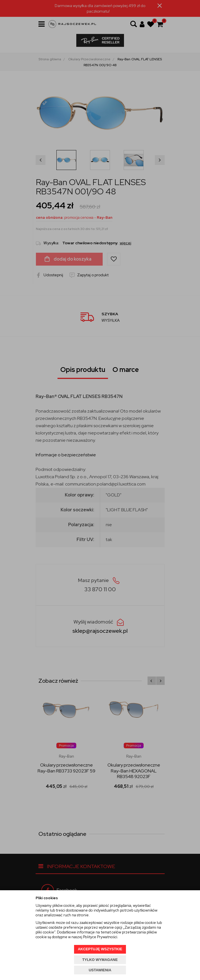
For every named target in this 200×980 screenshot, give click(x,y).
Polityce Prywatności (100, 937)
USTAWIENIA (100, 970)
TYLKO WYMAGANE (100, 960)
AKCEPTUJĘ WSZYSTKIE (100, 949)
